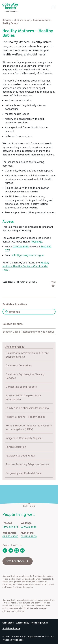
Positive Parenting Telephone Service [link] (27, 464)
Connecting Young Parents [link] (21, 387)
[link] (10, 7)
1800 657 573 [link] (10, 527)
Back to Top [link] (29, 505)
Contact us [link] (8, 623)
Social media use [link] (11, 628)
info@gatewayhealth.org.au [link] (28, 255)
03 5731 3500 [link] (29, 536)
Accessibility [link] (23, 623)
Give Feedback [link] (18, 561)
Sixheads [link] (19, 640)
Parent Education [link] (16, 447)
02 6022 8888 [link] (21, 247)
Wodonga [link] (37, 242)
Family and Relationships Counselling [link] (27, 408)
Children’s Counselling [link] (19, 365)
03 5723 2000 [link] (10, 536)
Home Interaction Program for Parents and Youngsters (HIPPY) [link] (29, 427)
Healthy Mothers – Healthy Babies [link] (25, 417)
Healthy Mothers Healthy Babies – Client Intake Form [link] (26, 266)
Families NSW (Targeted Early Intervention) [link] (23, 397)
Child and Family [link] (22, 20)
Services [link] (7, 20)
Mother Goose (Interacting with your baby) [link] (29, 332)
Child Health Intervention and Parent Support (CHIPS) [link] (27, 355)
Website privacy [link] (40, 623)
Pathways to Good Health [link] (20, 456)
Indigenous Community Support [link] (24, 438)
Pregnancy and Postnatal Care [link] (24, 473)
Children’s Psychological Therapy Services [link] (25, 376)
